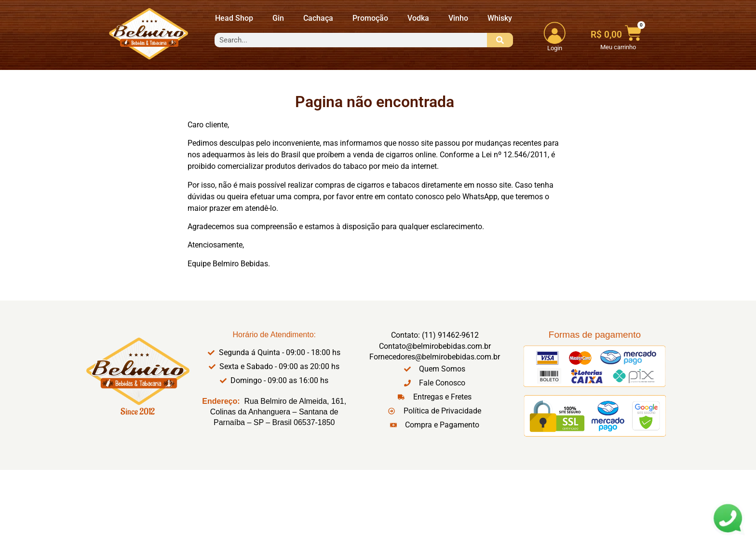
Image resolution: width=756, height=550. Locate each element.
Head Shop (234, 18)
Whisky (500, 18)
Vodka (418, 18)
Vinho (458, 18)
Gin (278, 18)
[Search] (500, 40)
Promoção (370, 18)
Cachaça (318, 18)
